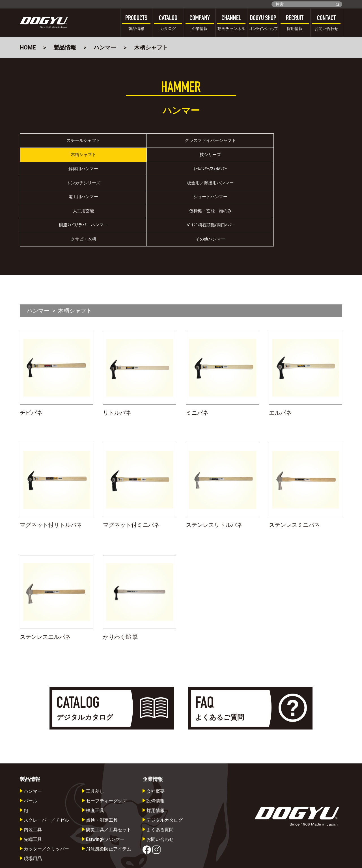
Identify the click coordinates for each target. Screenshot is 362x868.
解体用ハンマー (60, 162)
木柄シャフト (221, 143)
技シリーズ (302, 143)
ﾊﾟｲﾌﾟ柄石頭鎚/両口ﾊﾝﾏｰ (141, 200)
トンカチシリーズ (221, 162)
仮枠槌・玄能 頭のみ (302, 181)
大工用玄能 (221, 181)
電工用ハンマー (60, 181)
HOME (28, 47)
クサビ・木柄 (221, 200)
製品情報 (65, 47)
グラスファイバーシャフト (141, 143)
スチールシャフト (60, 143)
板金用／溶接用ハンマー (302, 162)
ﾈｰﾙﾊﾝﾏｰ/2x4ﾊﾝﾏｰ (141, 162)
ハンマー (105, 47)
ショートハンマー (141, 181)
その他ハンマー (302, 200)
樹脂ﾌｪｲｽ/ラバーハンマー (60, 200)
